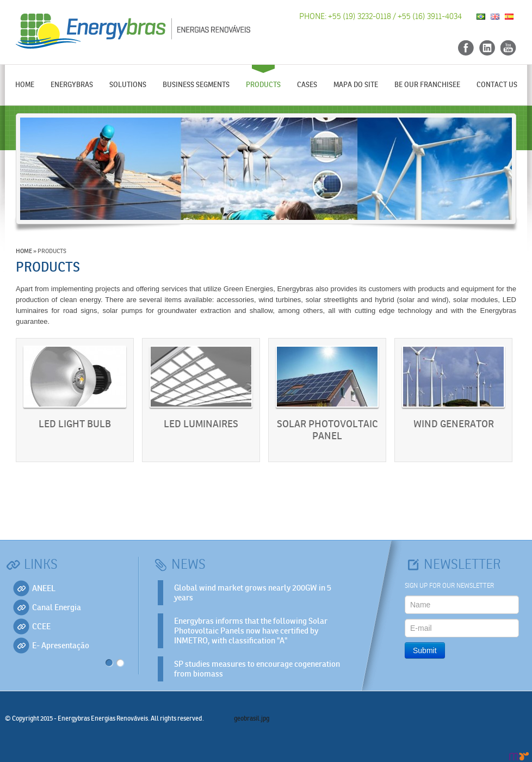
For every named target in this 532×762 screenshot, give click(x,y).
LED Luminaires (201, 424)
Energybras (72, 85)
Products (263, 85)
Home (25, 85)
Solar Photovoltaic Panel (327, 430)
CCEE (41, 626)
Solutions (128, 85)
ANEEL (44, 588)
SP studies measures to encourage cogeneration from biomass (257, 669)
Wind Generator (454, 424)
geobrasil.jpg (252, 718)
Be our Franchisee (427, 85)
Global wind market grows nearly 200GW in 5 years (253, 593)
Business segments (196, 85)
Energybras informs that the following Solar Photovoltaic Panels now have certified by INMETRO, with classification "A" (251, 631)
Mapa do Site (356, 85)
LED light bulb (75, 424)
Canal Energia (57, 607)
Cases (307, 85)
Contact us (497, 85)
